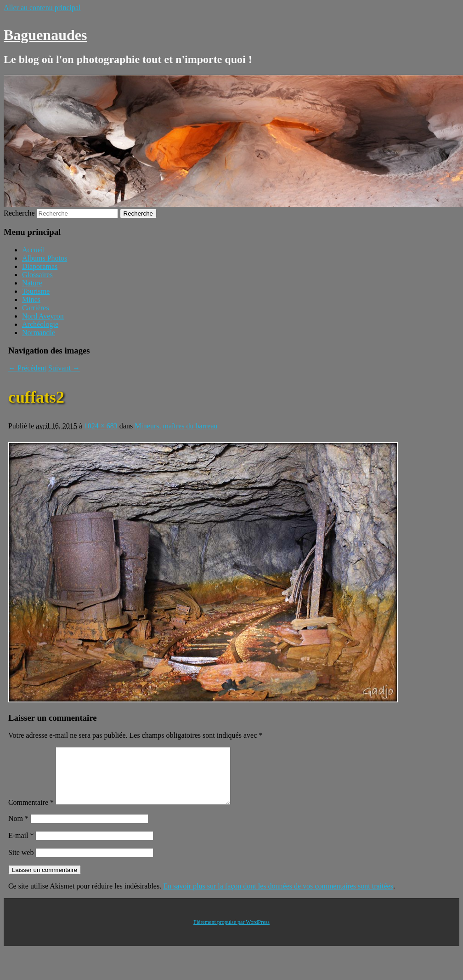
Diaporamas (40, 266)
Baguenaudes (45, 35)
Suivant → (64, 368)
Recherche (19, 213)
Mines (31, 299)
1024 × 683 (101, 426)
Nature (32, 283)
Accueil (34, 250)
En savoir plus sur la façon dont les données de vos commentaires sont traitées (278, 897)
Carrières (36, 308)
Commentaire (31, 813)
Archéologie (40, 324)
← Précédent (27, 368)
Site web (21, 863)
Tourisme (36, 291)
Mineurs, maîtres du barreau (176, 426)
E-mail (21, 846)
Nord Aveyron (43, 316)
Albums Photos (45, 258)
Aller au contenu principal (42, 8)
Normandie (39, 333)
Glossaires (37, 275)
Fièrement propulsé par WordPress (231, 933)
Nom (18, 829)
